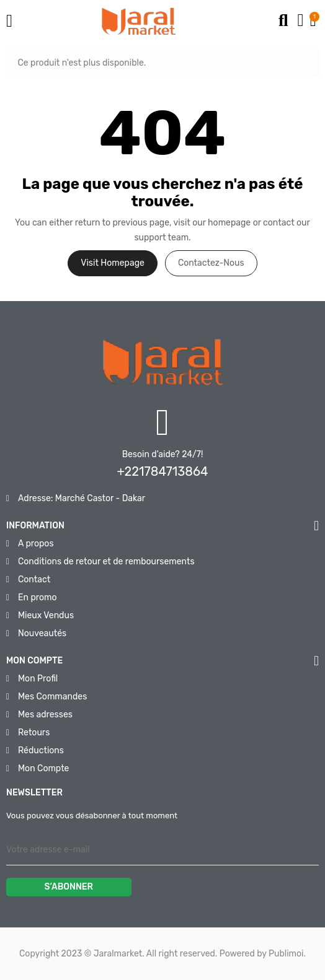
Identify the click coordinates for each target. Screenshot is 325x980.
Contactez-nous (211, 263)
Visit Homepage (113, 263)
